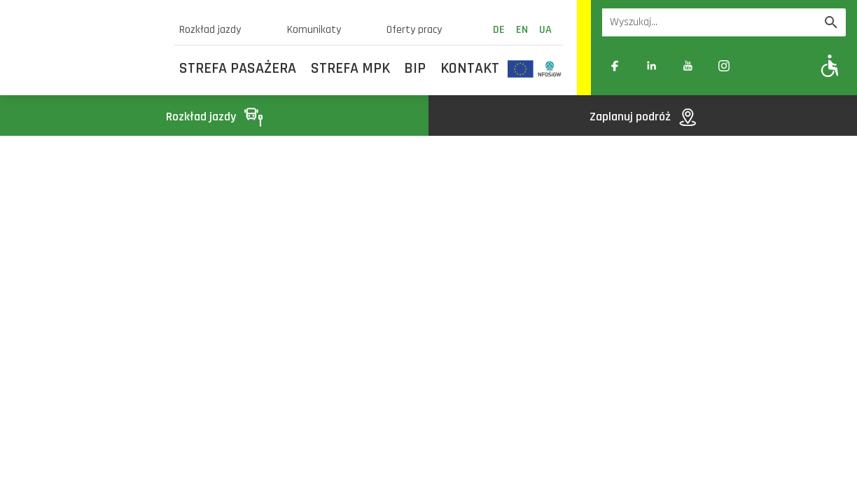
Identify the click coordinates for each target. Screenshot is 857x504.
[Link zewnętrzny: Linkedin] (651, 66)
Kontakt (470, 69)
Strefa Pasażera (238, 69)
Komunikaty (314, 30)
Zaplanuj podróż (643, 117)
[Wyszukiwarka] (709, 22)
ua (545, 30)
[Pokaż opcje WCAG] (830, 65)
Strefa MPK (350, 69)
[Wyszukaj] (831, 22)
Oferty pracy (414, 30)
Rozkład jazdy (210, 30)
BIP (415, 69)
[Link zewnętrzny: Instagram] (724, 66)
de (499, 30)
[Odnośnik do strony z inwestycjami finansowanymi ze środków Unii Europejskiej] (521, 69)
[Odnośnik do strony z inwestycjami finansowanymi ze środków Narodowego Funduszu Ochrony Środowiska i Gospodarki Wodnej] (550, 69)
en (522, 30)
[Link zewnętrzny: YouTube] (688, 66)
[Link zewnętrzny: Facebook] (615, 66)
